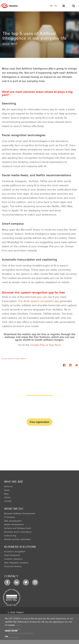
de (51, 6)
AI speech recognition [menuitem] (15, 552)
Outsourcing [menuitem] (10, 536)
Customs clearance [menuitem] (13, 559)
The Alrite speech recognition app (39, 301)
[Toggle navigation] (64, 6)
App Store (55, 345)
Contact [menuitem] (8, 501)
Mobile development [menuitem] (14, 525)
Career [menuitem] (7, 497)
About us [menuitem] (9, 486)
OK (6, 637)
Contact (11, 576)
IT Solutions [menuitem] (10, 517)
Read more (11, 631)
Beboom (11, 359)
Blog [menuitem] (6, 494)
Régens (20, 612)
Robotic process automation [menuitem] (18, 539)
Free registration (39, 422)
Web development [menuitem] (13, 521)
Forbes (17, 359)
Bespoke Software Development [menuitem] (20, 514)
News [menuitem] (7, 490)
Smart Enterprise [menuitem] (12, 555)
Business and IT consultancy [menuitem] (18, 532)
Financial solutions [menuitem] (13, 566)
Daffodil (23, 359)
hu (56, 6)
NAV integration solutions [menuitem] (16, 563)
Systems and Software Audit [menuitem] (18, 528)
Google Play (37, 345)
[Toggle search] (74, 6)
